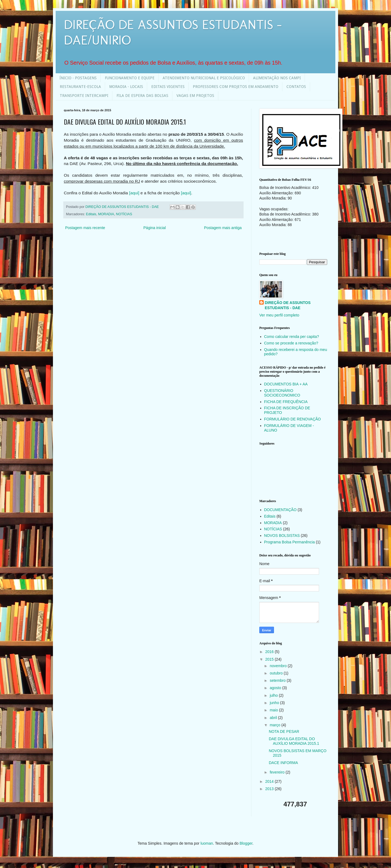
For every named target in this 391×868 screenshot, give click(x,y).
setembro (278, 680)
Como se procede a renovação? (291, 343)
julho (274, 695)
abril (274, 718)
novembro (279, 666)
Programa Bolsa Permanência (290, 542)
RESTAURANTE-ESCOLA (80, 87)
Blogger (246, 843)
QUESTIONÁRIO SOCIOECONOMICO (282, 393)
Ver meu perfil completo (279, 315)
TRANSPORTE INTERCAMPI (84, 96)
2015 (270, 659)
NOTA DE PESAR (284, 731)
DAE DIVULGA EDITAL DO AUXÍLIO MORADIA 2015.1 (294, 741)
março (275, 725)
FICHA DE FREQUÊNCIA (286, 402)
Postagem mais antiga (223, 228)
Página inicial (155, 228)
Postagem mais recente (85, 228)
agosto (276, 688)
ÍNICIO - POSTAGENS (78, 78)
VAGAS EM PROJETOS (195, 96)
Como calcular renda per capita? (292, 337)
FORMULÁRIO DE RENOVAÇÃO (293, 419)
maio (274, 710)
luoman (207, 843)
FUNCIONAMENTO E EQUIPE (130, 78)
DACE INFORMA (283, 763)
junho (275, 703)
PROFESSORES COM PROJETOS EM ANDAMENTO (236, 87)
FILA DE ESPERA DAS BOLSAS (142, 96)
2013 (270, 789)
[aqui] (134, 193)
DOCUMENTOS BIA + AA (286, 384)
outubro (277, 673)
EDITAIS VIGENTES (168, 87)
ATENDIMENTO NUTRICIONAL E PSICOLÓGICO (204, 78)
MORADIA (106, 214)
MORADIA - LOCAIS (126, 87)
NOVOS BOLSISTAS (282, 536)
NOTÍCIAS (124, 214)
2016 (270, 652)
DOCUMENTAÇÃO (280, 510)
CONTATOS (296, 87)
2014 (270, 781)
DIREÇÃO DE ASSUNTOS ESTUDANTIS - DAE (288, 305)
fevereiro (278, 772)
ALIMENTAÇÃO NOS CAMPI (277, 78)
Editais (91, 214)
